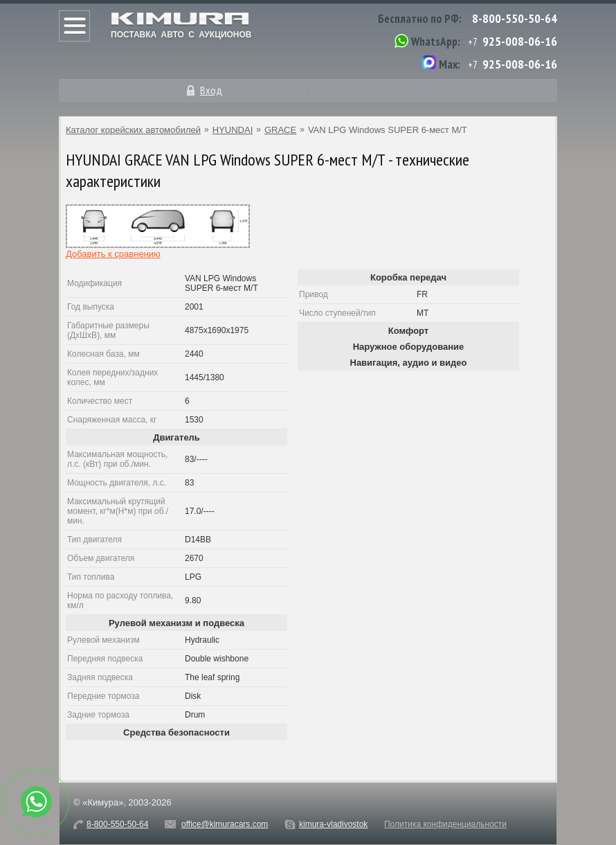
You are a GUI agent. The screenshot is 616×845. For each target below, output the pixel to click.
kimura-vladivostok (333, 824)
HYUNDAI (233, 130)
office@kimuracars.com (225, 824)
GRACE (280, 130)
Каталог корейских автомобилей (133, 130)
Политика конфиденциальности (445, 824)
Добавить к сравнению (113, 254)
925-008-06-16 (520, 41)
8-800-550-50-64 (515, 18)
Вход (211, 90)
